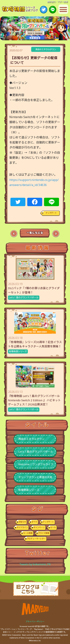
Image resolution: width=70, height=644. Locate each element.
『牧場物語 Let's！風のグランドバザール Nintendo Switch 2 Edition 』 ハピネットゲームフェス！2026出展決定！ (34, 400)
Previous (14, 234)
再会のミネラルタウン (46, 49)
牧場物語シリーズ (18, 351)
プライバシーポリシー (35, 622)
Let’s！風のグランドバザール (24, 297)
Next (56, 234)
